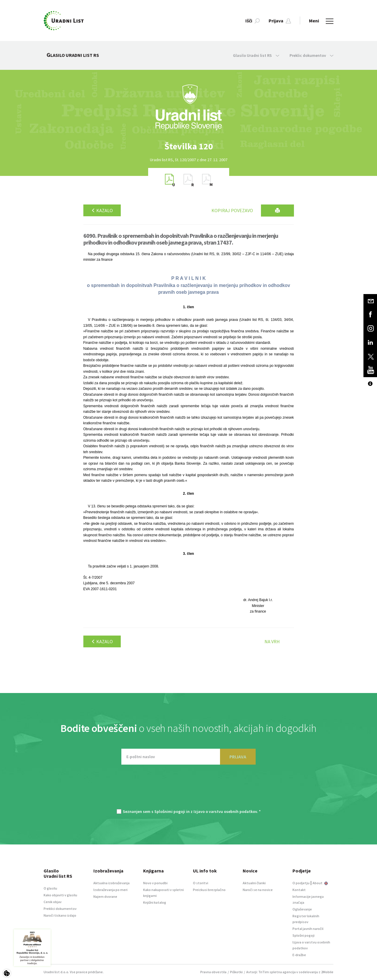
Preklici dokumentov (60, 909)
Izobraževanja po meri (110, 890)
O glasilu (50, 888)
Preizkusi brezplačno (209, 890)
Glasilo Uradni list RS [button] (256, 55)
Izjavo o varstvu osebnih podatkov (225, 811)
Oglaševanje (302, 909)
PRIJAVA (238, 757)
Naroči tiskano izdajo (60, 915)
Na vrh (272, 641)
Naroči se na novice (258, 890)
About (320, 883)
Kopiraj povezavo (232, 210)
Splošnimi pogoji (170, 811)
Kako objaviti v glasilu (60, 895)
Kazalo (102, 210)
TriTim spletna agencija (277, 972)
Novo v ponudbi (155, 883)
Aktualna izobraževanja (111, 883)
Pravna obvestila (213, 972)
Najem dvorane (105, 896)
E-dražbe (299, 955)
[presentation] (188, 790)
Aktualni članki (254, 883)
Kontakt (299, 890)
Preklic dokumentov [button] (311, 55)
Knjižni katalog (155, 902)
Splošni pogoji (304, 935)
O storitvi (201, 883)
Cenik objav (53, 902)
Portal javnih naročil (308, 929)
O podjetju (301, 883)
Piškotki (236, 972)
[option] (188, 146)
